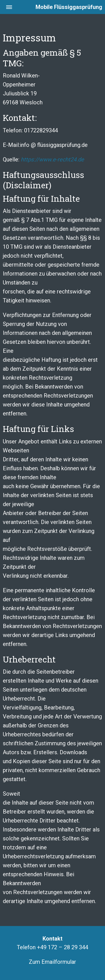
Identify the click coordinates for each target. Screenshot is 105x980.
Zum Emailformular (53, 962)
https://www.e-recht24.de (52, 159)
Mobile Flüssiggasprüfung (69, 7)
